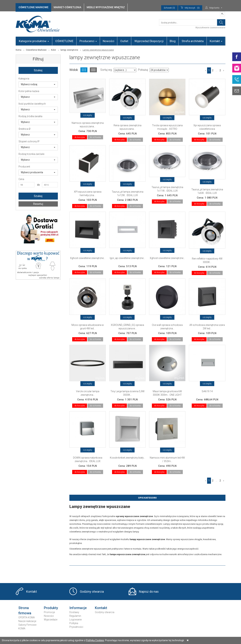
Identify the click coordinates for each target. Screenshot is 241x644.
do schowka (95, 137)
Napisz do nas (149, 592)
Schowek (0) (169, 8)
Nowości (109, 41)
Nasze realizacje (27, 621)
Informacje (78, 608)
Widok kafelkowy (84, 70)
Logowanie (75, 620)
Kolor (53, 50)
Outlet (124, 41)
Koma (19, 50)
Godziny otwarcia (92, 592)
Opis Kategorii (147, 498)
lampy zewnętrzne (69, 50)
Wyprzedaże (51, 620)
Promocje (49, 612)
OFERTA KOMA (27, 617)
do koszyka (80, 137)
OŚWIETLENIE (64, 41)
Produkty (51, 608)
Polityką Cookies (95, 640)
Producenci (88, 41)
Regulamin (75, 616)
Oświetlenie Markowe (36, 50)
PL (222, 14)
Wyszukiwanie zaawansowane (210, 28)
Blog (173, 41)
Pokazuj (143, 70)
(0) (190, 8)
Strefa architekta (193, 41)
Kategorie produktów (34, 41)
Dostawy (74, 612)
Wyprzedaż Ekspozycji (149, 41)
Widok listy (93, 70)
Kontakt (216, 41)
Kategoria (24, 79)
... (216, 70)
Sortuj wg (106, 70)
